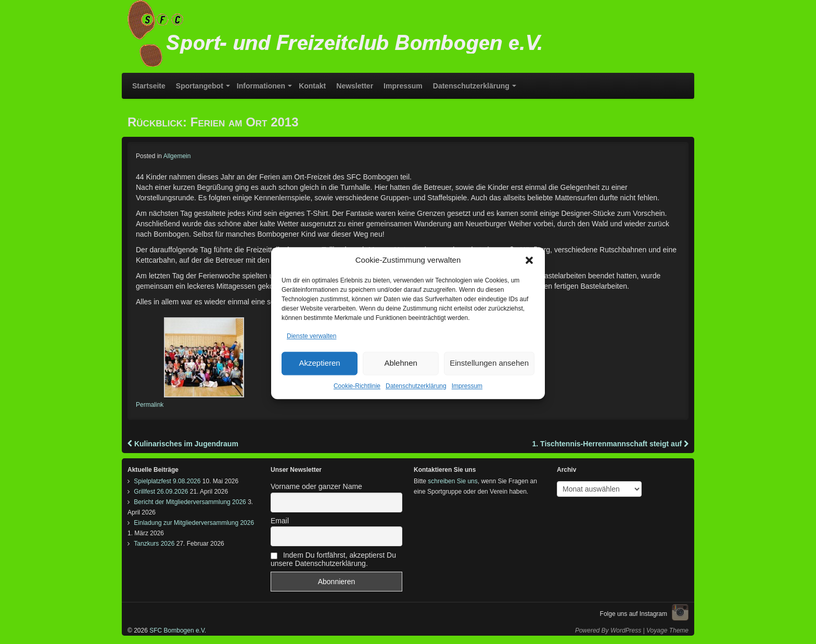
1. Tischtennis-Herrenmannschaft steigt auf (610, 444)
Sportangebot (200, 86)
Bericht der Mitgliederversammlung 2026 (190, 502)
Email (280, 521)
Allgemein (177, 156)
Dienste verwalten (311, 346)
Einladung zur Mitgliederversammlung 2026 (194, 523)
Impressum (467, 396)
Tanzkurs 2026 (154, 544)
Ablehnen (400, 374)
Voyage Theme (667, 630)
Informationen (261, 86)
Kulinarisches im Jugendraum (183, 444)
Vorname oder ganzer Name (316, 486)
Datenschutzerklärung (416, 396)
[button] (529, 271)
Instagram (680, 612)
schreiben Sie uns (452, 481)
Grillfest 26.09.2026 (161, 492)
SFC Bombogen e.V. (177, 630)
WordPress (626, 630)
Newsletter (355, 86)
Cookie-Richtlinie (357, 396)
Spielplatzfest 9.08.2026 (167, 481)
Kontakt (312, 86)
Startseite (149, 86)
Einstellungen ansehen (489, 374)
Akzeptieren (319, 374)
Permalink (150, 405)
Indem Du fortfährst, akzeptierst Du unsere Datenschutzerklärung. (333, 559)
